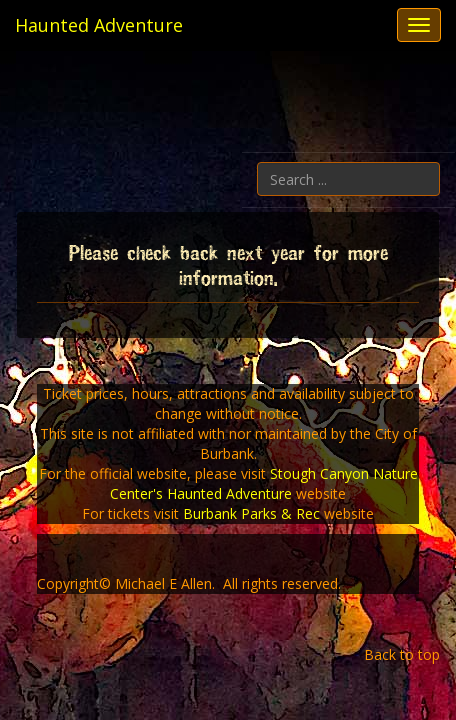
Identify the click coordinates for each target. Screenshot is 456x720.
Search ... (440, 162)
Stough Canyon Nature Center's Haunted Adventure (264, 483)
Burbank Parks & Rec (251, 513)
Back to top (402, 654)
